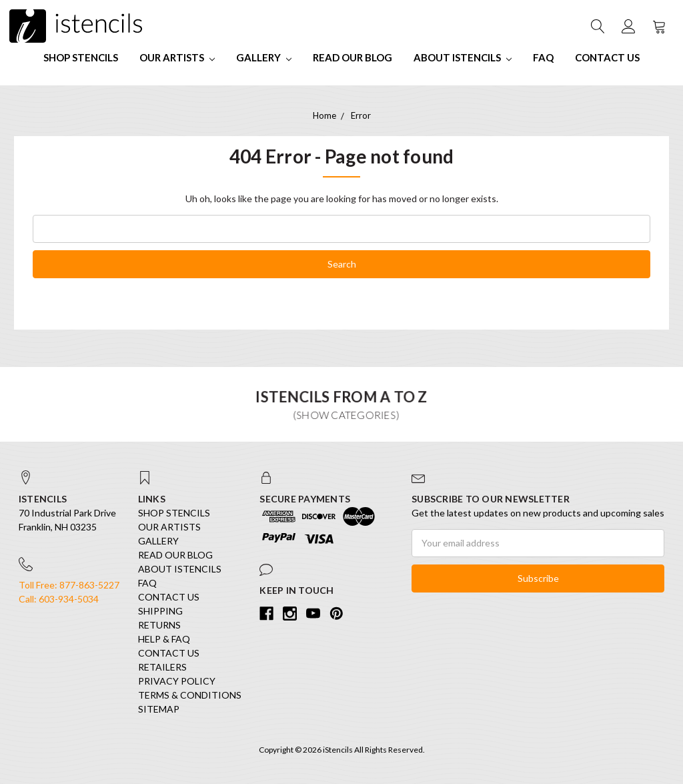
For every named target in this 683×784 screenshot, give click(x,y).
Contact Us (607, 57)
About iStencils (463, 57)
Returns (159, 625)
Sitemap (159, 709)
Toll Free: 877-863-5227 (69, 585)
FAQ (543, 57)
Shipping (160, 611)
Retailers (162, 667)
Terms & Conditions (190, 695)
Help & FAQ (164, 639)
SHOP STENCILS (81, 57)
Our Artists (177, 57)
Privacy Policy (177, 681)
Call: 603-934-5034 (59, 599)
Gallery (264, 57)
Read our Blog (353, 57)
